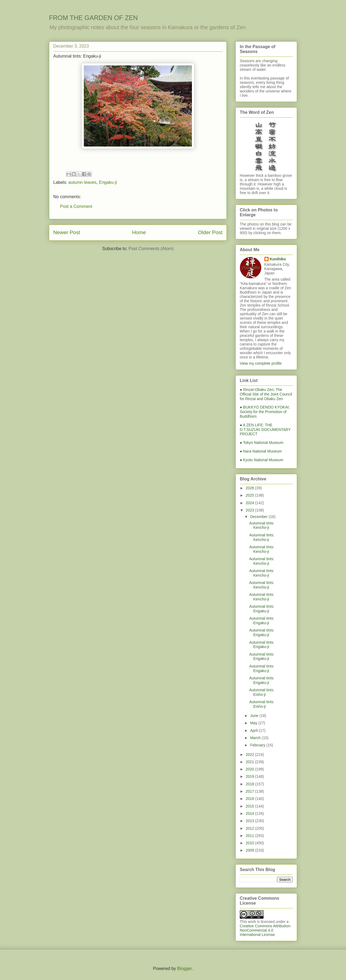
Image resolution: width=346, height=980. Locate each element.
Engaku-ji (108, 182)
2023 (250, 510)
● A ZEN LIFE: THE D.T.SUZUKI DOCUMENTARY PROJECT (265, 430)
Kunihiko (278, 259)
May (254, 723)
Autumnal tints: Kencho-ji (262, 525)
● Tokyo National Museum (262, 443)
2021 (250, 762)
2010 (250, 843)
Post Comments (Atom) (151, 249)
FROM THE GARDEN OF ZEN (93, 18)
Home (139, 232)
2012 (250, 828)
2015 (250, 806)
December (259, 517)
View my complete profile (261, 363)
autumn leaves (82, 182)
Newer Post (67, 232)
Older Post (210, 232)
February (258, 745)
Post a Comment (76, 206)
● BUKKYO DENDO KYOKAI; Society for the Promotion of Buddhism (265, 412)
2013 (250, 821)
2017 (250, 791)
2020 (250, 769)
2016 (250, 799)
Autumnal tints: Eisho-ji (262, 692)
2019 (250, 776)
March (256, 738)
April (254, 730)
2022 (250, 755)
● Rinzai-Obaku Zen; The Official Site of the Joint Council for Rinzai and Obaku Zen (266, 394)
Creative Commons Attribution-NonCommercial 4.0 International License (266, 930)
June (255, 716)
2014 (250, 813)
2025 (250, 495)
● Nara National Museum (261, 451)
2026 (250, 488)
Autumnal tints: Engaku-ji (262, 609)
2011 (250, 836)
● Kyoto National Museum (262, 460)
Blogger (184, 969)
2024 (250, 503)
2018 (250, 784)
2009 (250, 850)
